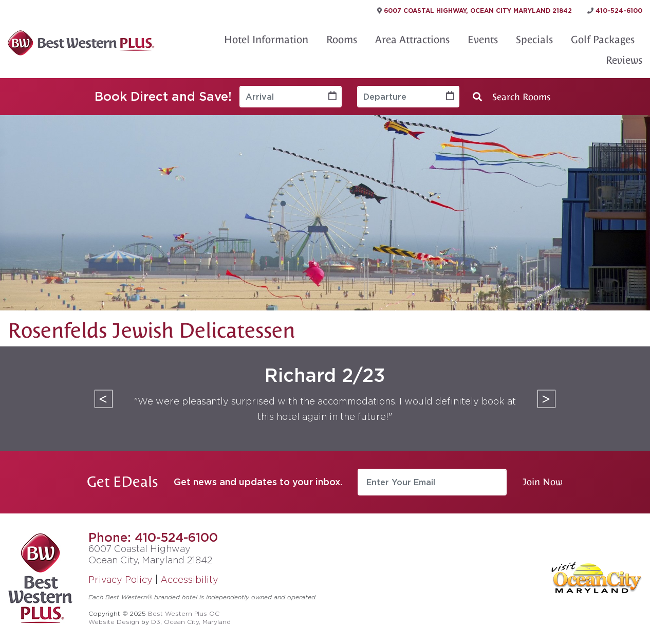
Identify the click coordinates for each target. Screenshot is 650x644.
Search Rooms (512, 97)
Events (483, 40)
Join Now (543, 482)
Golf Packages (603, 40)
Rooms (342, 40)
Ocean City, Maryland (197, 622)
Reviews (624, 60)
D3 (156, 622)
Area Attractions (412, 40)
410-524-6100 (176, 537)
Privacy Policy (120, 579)
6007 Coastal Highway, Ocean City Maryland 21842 (475, 11)
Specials (534, 40)
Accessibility (189, 579)
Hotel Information (266, 40)
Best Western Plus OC (184, 613)
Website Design (114, 622)
